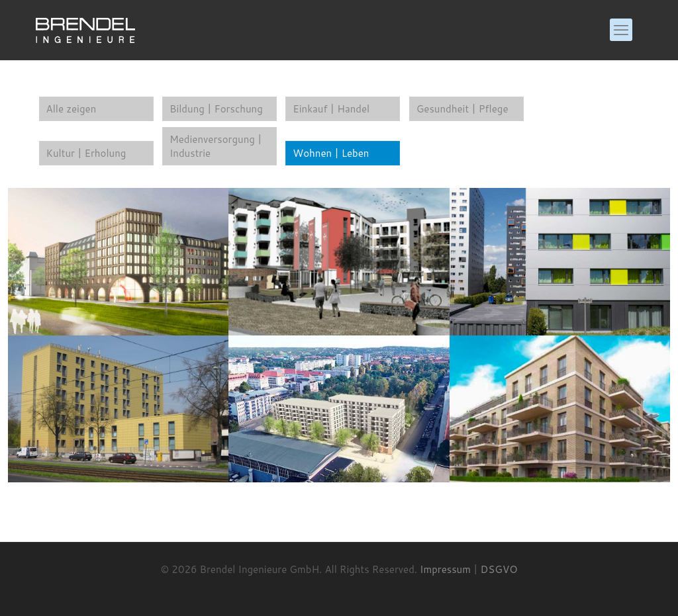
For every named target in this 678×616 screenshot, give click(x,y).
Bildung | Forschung (216, 109)
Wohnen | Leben (331, 153)
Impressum (445, 569)
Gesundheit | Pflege (462, 109)
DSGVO (499, 569)
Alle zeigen (72, 109)
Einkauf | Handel (331, 109)
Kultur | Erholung (86, 153)
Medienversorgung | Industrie (216, 146)
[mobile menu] (621, 30)
